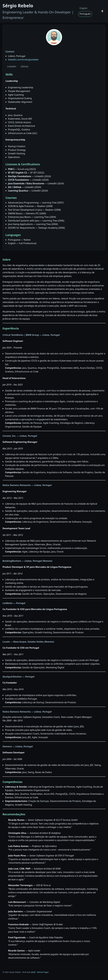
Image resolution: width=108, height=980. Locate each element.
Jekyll (33, 972)
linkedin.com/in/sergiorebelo (23, 60)
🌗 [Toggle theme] (103, 11)
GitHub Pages (43, 972)
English (83, 8)
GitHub (24, 66)
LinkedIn (12, 66)
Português (85, 14)
